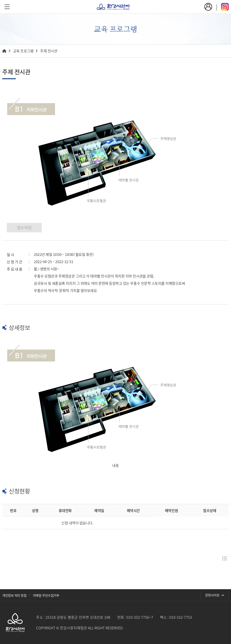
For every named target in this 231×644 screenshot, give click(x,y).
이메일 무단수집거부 (46, 595)
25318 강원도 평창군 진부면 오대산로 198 (78, 617)
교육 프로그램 (23, 51)
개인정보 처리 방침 (14, 595)
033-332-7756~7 (140, 617)
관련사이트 (215, 595)
